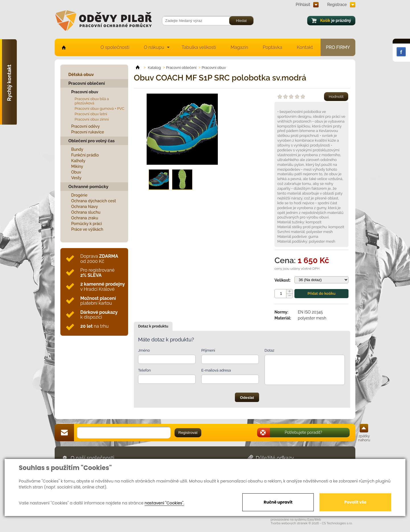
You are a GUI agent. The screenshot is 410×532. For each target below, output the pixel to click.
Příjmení (208, 350)
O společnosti (115, 47)
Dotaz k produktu (153, 326)
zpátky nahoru (364, 438)
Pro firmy (338, 47)
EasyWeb (314, 520)
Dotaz (269, 350)
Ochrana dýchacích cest (94, 201)
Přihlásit (303, 5)
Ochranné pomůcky (88, 187)
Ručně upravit (278, 502)
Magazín (239, 47)
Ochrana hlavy (85, 207)
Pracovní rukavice (88, 132)
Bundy (77, 149)
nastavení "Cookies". (164, 503)
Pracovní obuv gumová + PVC (100, 109)
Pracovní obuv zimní (92, 119)
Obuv (76, 172)
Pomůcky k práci (87, 224)
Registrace (337, 5)
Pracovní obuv (85, 92)
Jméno (144, 350)
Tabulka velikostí (199, 47)
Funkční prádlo (85, 155)
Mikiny (77, 166)
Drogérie (79, 195)
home (63, 47)
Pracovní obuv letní (91, 114)
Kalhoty (78, 161)
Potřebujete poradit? (304, 432)
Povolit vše (355, 502)
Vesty (76, 178)
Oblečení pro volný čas (92, 141)
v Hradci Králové (102, 287)
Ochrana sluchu (86, 212)
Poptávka (273, 47)
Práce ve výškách (87, 229)
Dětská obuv (81, 75)
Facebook (401, 52)
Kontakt (305, 47)
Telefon (144, 370)
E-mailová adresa (216, 370)
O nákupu (154, 47)
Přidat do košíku (321, 293)
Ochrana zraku (85, 218)
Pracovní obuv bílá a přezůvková (92, 101)
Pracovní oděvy (85, 126)
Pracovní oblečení (87, 83)
